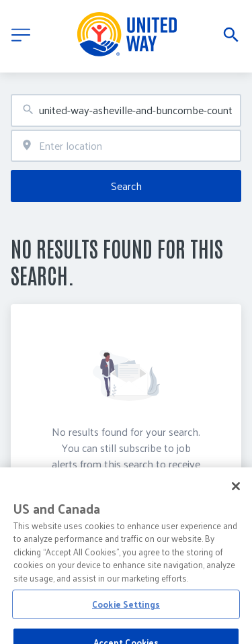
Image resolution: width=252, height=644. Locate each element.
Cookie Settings (126, 627)
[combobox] (126, 110)
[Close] (236, 509)
